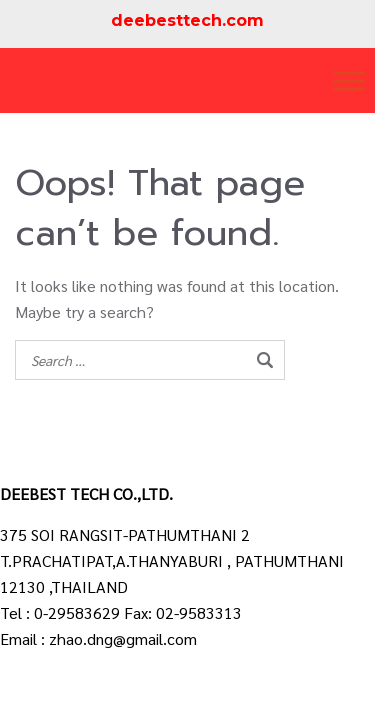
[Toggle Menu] (349, 80)
